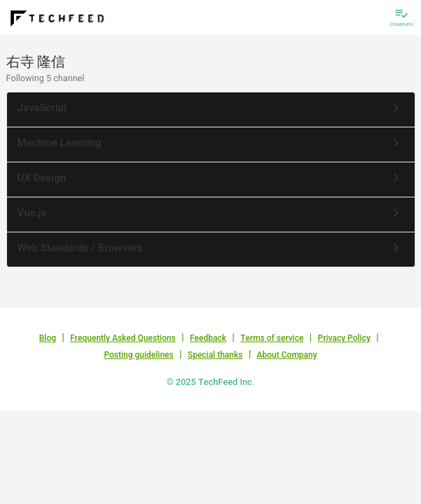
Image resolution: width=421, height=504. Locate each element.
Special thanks (215, 355)
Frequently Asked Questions (123, 338)
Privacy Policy (344, 338)
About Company (287, 355)
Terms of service (272, 338)
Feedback (208, 338)
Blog (48, 338)
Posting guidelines (138, 355)
